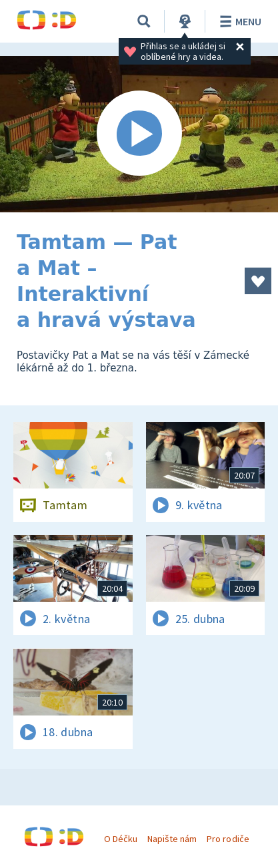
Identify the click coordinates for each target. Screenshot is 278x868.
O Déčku (121, 839)
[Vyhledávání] (144, 21)
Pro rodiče (228, 839)
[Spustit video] (139, 134)
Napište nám (172, 839)
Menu (238, 21)
